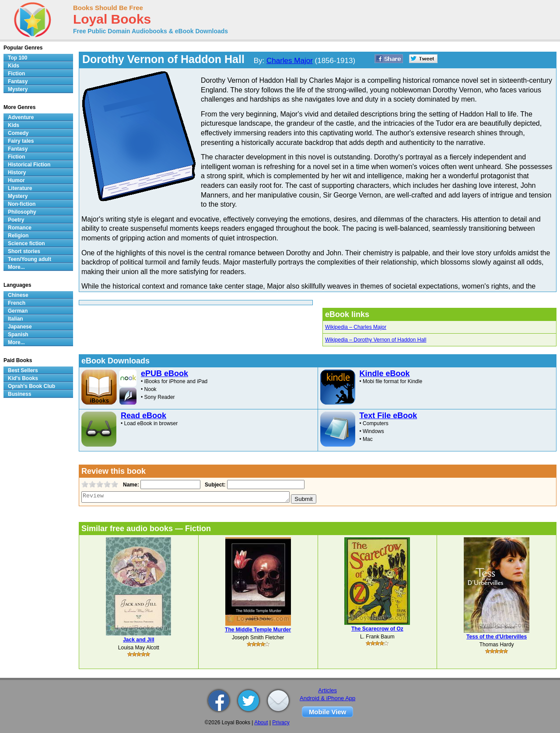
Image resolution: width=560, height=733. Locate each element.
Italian (16, 319)
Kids (14, 66)
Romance (20, 228)
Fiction (16, 74)
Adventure (21, 117)
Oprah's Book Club (31, 386)
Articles (327, 690)
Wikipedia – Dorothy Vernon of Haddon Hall (376, 340)
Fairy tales (21, 141)
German (18, 311)
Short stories (24, 251)
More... (16, 267)
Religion (18, 236)
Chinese (18, 295)
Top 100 (17, 58)
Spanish (18, 335)
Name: (130, 485)
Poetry (16, 220)
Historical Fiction (29, 165)
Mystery (18, 89)
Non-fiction (22, 204)
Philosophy (22, 212)
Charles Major (290, 61)
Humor (16, 180)
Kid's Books (23, 378)
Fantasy (18, 81)
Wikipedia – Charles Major (356, 327)
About (261, 722)
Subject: (214, 485)
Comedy (18, 133)
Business (19, 394)
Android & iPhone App (327, 698)
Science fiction (26, 243)
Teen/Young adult (30, 259)
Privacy (281, 722)
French (17, 303)
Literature (20, 188)
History (17, 173)
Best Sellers (23, 370)
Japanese (20, 327)
